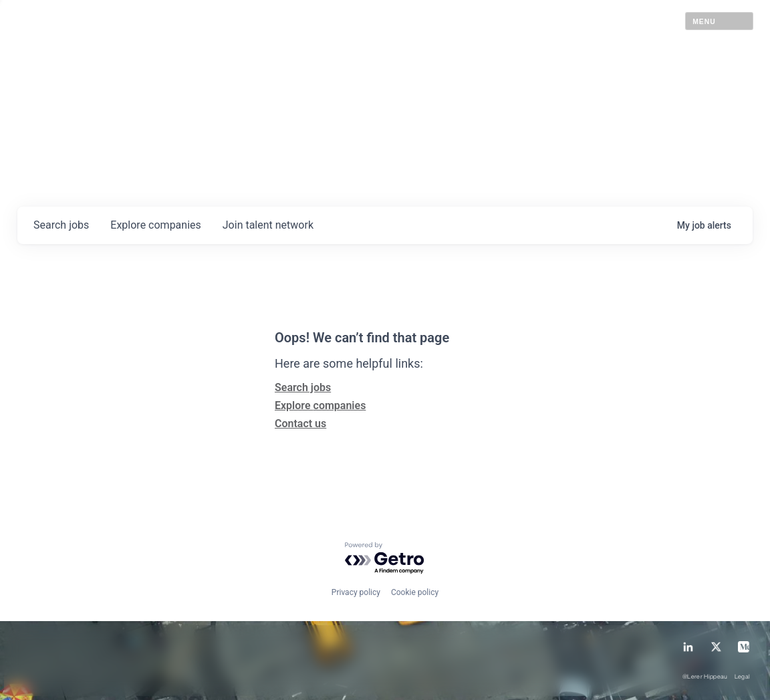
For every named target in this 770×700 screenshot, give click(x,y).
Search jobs (303, 387)
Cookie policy (415, 592)
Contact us (300, 424)
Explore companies (320, 405)
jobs (61, 225)
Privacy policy (356, 592)
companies (155, 225)
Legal (743, 677)
